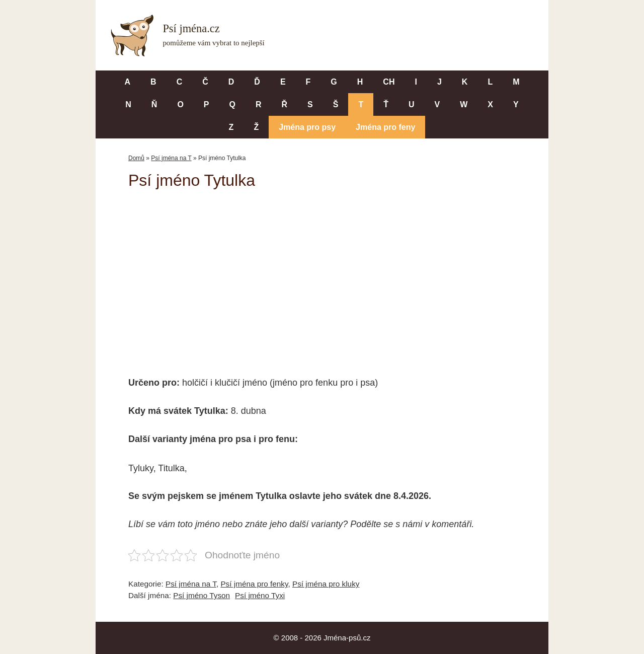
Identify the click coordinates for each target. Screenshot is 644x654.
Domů (136, 158)
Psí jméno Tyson (202, 595)
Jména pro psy (307, 127)
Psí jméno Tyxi (260, 595)
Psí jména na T (171, 158)
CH (389, 82)
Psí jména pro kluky (326, 584)
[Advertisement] (322, 276)
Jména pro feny (385, 127)
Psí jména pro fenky (254, 584)
